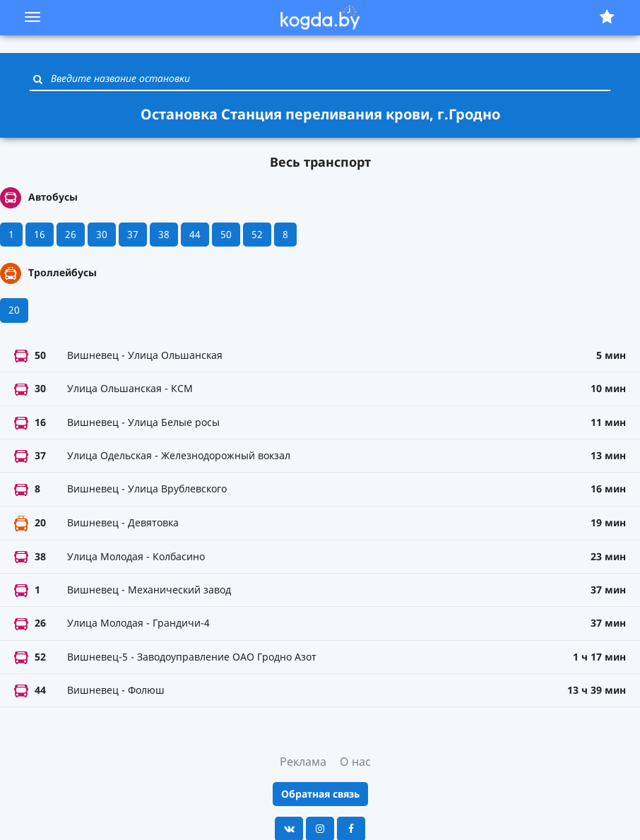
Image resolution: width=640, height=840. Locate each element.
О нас (355, 762)
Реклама (303, 762)
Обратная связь (320, 794)
